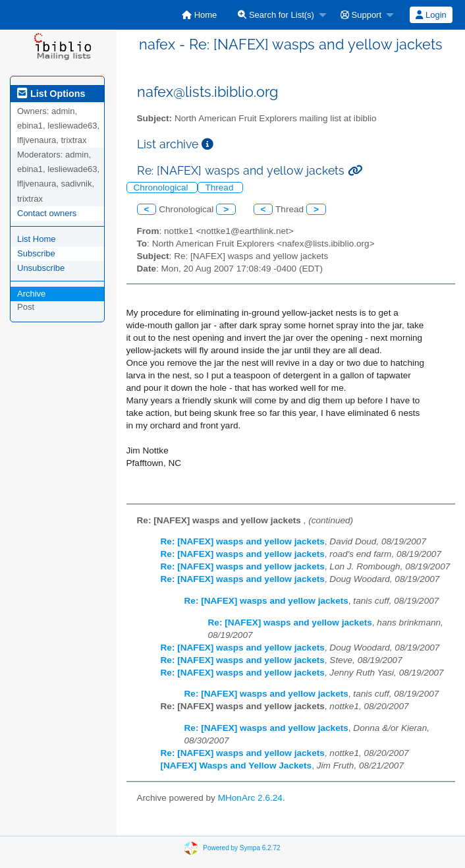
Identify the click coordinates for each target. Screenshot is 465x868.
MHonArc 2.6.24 (250, 798)
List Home (37, 239)
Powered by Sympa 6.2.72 (241, 847)
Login (431, 15)
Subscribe (36, 253)
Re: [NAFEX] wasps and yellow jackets (243, 541)
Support (361, 15)
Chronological (162, 188)
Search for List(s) (276, 15)
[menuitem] (199, 15)
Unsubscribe (41, 268)
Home (199, 15)
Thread (220, 188)
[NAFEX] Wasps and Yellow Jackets (236, 766)
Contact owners (47, 213)
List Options (51, 94)
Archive (31, 294)
